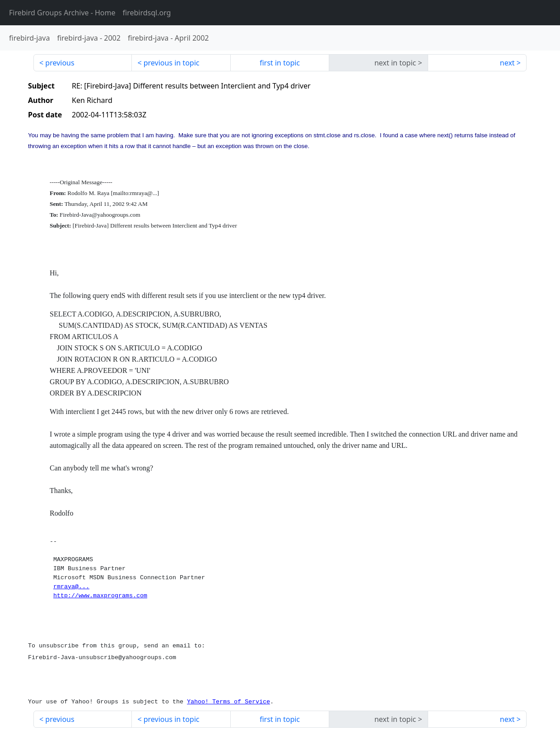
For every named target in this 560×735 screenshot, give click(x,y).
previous (60, 63)
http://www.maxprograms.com (100, 596)
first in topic (280, 63)
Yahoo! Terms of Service (229, 702)
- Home (62, 13)
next (507, 63)
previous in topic (172, 63)
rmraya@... (71, 587)
